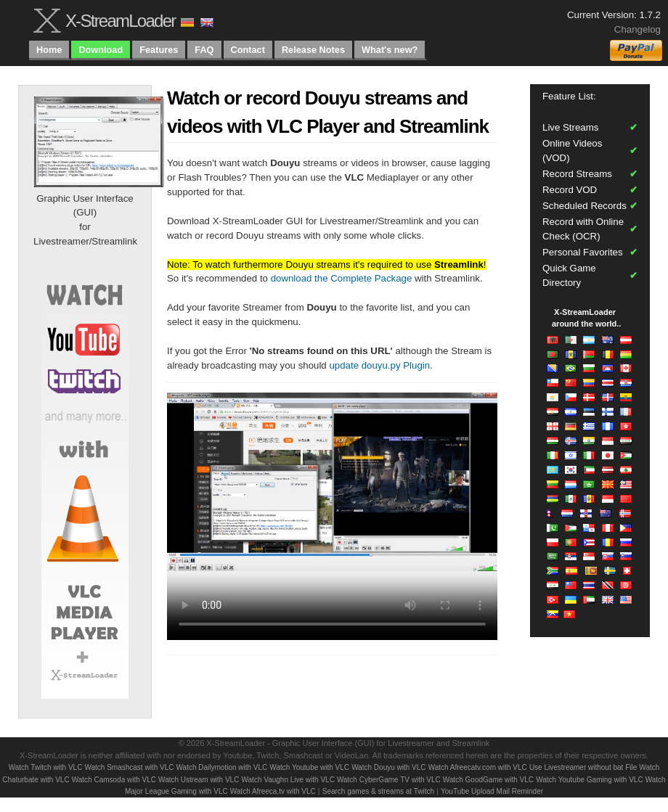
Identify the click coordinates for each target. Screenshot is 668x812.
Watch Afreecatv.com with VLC (478, 767)
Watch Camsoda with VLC (114, 780)
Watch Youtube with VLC (309, 767)
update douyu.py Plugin (379, 365)
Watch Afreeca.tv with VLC (273, 791)
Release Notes (313, 50)
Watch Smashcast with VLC (129, 767)
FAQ (204, 50)
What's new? (390, 50)
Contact (248, 50)
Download (101, 50)
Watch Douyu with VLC (388, 767)
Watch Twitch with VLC (46, 767)
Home (49, 50)
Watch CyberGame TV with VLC (389, 780)
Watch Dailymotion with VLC (222, 767)
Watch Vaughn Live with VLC (288, 780)
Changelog (638, 29)
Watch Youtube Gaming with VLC (590, 780)
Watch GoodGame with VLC (488, 780)
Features (159, 50)
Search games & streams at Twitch (378, 791)
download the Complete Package (342, 278)
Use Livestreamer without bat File (583, 767)
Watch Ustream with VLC (199, 780)
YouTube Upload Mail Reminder (492, 791)
